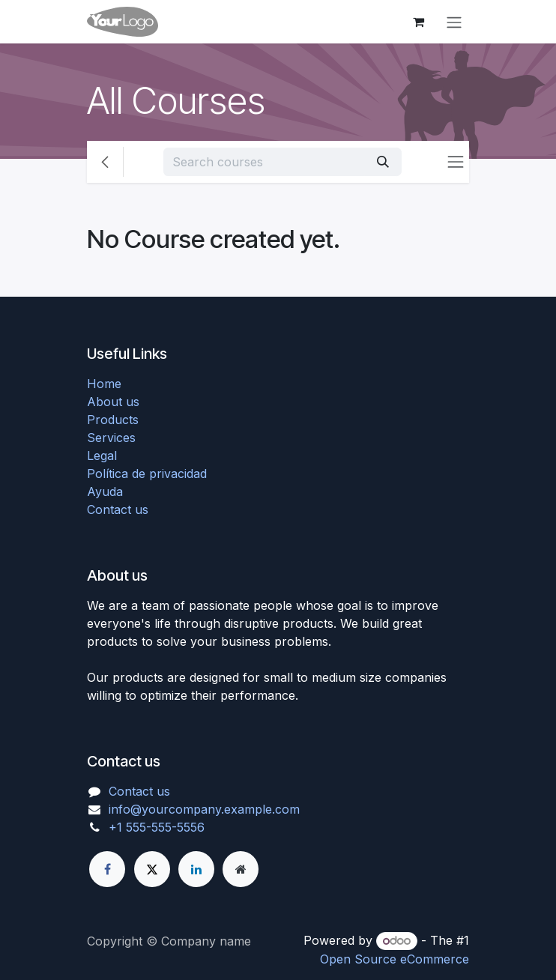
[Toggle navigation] (454, 22)
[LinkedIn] (196, 869)
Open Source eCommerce (395, 959)
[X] (152, 869)
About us (113, 402)
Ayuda (105, 491)
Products (113, 420)
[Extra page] (241, 869)
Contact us (118, 509)
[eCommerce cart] (418, 22)
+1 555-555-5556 (157, 827)
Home (104, 384)
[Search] (383, 162)
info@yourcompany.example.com (204, 809)
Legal (102, 456)
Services (111, 438)
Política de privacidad (147, 474)
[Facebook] (107, 869)
